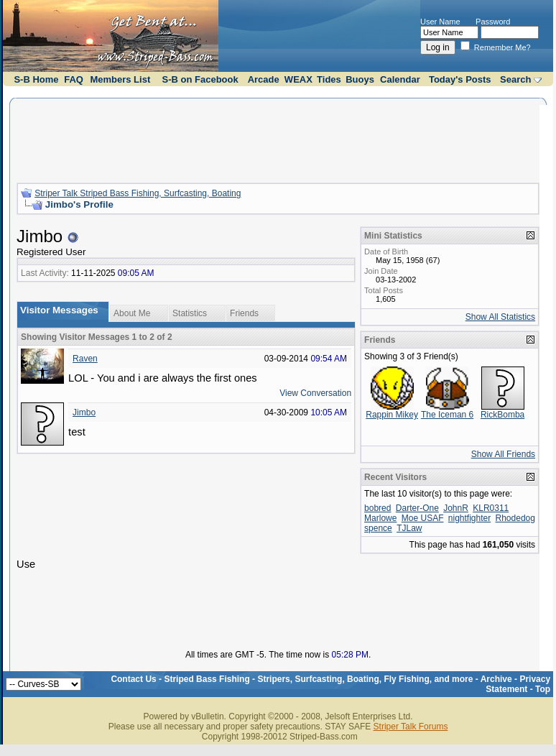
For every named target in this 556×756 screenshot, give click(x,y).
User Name (440, 22)
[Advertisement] (278, 139)
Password (493, 22)
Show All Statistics (500, 317)
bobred (377, 508)
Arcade (264, 79)
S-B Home (36, 79)
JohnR (456, 508)
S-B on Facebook (200, 79)
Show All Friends (503, 454)
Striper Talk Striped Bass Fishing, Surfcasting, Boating (138, 193)
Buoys (360, 79)
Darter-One (417, 508)
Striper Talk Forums (411, 727)
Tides (329, 79)
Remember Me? (496, 47)
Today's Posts (460, 79)
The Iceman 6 (447, 415)
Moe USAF (423, 518)
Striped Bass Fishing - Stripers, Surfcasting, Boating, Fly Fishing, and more (318, 679)
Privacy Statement (518, 684)
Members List (120, 79)
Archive (496, 679)
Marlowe (380, 518)
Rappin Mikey (392, 415)
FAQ (74, 79)
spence (378, 528)
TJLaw (409, 528)
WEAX (298, 79)
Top (543, 689)
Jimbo (84, 412)
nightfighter (469, 518)
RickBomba (502, 415)
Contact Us (133, 679)
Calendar (400, 79)
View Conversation (315, 393)
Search (515, 79)
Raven (85, 359)
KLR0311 (491, 508)
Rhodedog (515, 518)
